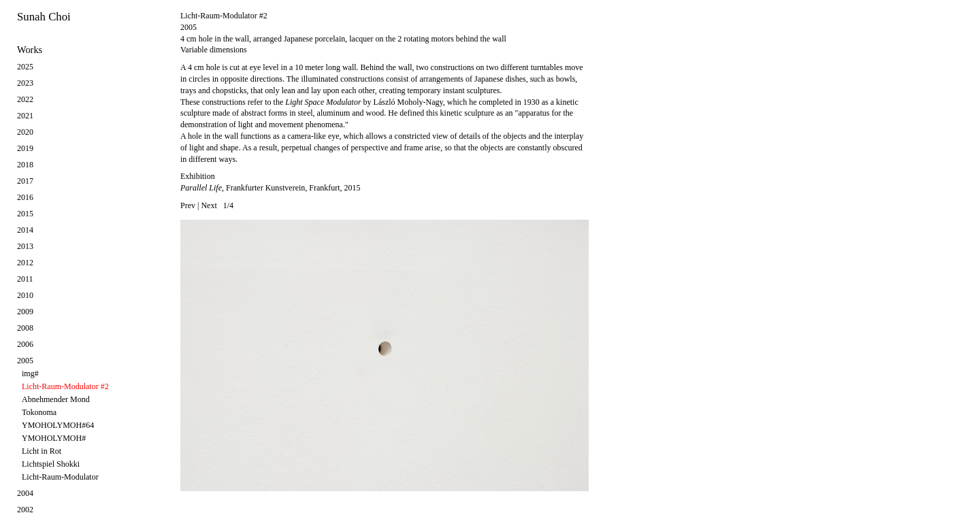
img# (30, 373)
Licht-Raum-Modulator (60, 477)
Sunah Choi (44, 17)
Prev (188, 205)
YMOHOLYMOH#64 (58, 425)
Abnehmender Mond (56, 399)
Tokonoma (39, 412)
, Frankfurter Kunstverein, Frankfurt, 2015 (271, 188)
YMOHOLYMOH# (54, 438)
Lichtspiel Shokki (51, 464)
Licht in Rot (42, 451)
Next (209, 205)
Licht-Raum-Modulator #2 (65, 386)
